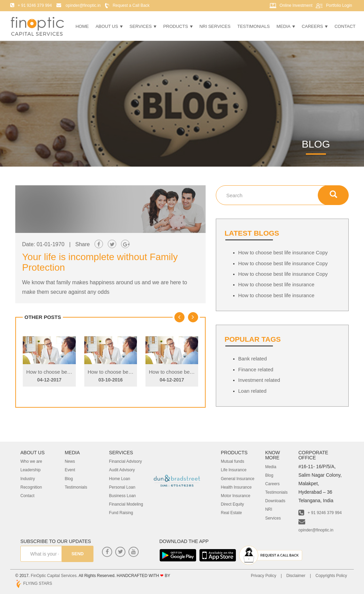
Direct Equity (232, 504)
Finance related (256, 369)
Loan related (252, 391)
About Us (109, 26)
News (70, 461)
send (76, 554)
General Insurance (238, 479)
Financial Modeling (126, 504)
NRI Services (215, 26)
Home (82, 26)
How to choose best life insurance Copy (71, 372)
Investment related (259, 380)
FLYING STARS (34, 583)
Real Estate (231, 513)
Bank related (253, 359)
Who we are (31, 461)
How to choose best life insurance (276, 284)
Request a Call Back (131, 5)
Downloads (275, 501)
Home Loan (120, 479)
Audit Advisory (122, 470)
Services (143, 26)
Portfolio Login (339, 5)
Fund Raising (121, 513)
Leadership (30, 470)
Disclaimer (296, 576)
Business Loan (123, 496)
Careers (315, 26)
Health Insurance (236, 487)
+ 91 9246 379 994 (320, 513)
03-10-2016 (110, 380)
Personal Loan (122, 487)
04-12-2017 (49, 380)
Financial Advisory (126, 461)
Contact (345, 26)
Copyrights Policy (331, 576)
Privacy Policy (264, 576)
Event (70, 470)
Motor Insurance (236, 496)
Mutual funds (233, 461)
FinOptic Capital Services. (54, 576)
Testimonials (253, 26)
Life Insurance (234, 470)
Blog (69, 479)
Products (178, 26)
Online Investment (296, 5)
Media (286, 26)
